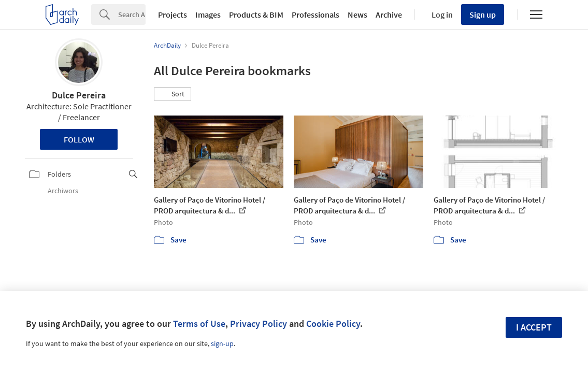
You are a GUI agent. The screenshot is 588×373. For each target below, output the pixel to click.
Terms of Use (199, 324)
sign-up (222, 343)
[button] (173, 94)
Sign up (483, 15)
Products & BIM (256, 15)
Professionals (315, 15)
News (357, 15)
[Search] (132, 15)
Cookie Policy (333, 324)
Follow (79, 139)
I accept (534, 327)
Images (208, 15)
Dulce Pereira (79, 95)
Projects (173, 15)
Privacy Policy (259, 324)
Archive (389, 15)
